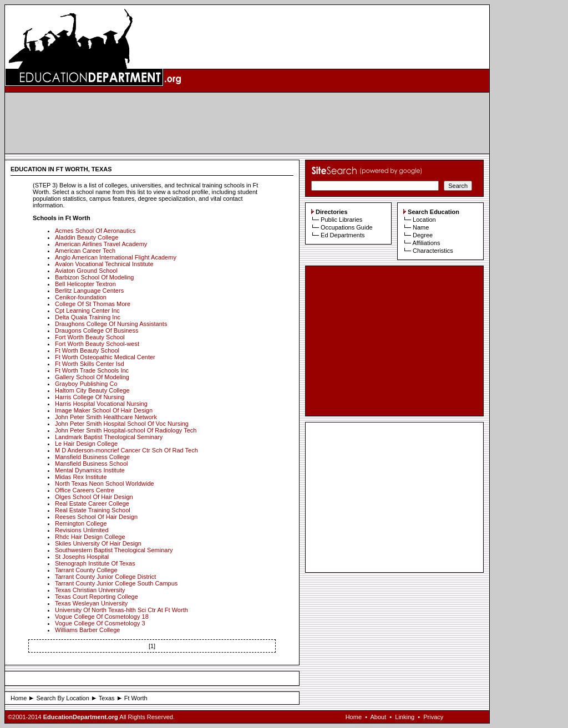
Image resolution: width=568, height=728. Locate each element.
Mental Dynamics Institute (90, 470)
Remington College (81, 523)
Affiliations (426, 243)
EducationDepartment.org (81, 717)
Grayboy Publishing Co (86, 384)
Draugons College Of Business (97, 330)
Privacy (433, 717)
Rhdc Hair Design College (90, 537)
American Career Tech (85, 251)
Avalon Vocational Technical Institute (104, 264)
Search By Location (62, 698)
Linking (405, 717)
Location (424, 220)
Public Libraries (341, 220)
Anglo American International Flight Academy (116, 257)
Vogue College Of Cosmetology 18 (102, 617)
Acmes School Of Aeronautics (95, 231)
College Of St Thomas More (93, 304)
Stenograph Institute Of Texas (95, 563)
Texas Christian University (90, 590)
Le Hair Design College (86, 444)
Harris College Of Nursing (90, 397)
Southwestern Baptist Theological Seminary (114, 550)
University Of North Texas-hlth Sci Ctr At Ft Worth (121, 610)
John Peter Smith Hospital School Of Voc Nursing (122, 424)
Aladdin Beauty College (87, 237)
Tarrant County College (86, 570)
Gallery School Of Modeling (92, 377)
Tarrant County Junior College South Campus (116, 583)
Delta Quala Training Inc (88, 317)
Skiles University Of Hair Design (98, 543)
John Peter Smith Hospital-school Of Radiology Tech (126, 430)
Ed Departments (343, 235)
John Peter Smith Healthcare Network (106, 417)
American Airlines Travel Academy (101, 244)
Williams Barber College (87, 630)
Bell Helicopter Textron (85, 284)
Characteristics (433, 251)
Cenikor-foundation (81, 297)
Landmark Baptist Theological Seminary (109, 437)
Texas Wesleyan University (91, 603)
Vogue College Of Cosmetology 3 (100, 623)
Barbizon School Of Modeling (94, 277)
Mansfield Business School (91, 464)
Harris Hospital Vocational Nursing (101, 404)
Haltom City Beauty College (92, 390)
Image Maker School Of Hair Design (104, 410)
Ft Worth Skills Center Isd (90, 364)
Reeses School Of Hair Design (96, 517)
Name (421, 227)
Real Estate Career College (92, 503)
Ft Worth (136, 698)
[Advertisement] (247, 123)
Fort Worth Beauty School (90, 337)
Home (19, 698)
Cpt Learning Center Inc (87, 310)
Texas (107, 698)
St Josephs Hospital (82, 557)
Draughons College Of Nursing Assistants (111, 324)
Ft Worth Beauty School (87, 350)
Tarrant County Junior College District (105, 577)
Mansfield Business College (92, 457)
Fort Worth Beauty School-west (97, 344)
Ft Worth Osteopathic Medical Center (105, 357)
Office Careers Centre (85, 490)
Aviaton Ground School (86, 271)
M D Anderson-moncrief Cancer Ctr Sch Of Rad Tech (126, 450)
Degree (423, 235)
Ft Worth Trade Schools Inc (92, 370)
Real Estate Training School (93, 510)
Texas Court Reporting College (97, 597)
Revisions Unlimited (82, 530)
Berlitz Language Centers (89, 291)
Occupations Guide (347, 227)
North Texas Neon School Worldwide (105, 483)
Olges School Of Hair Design (94, 497)
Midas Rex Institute (81, 477)
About (378, 717)
